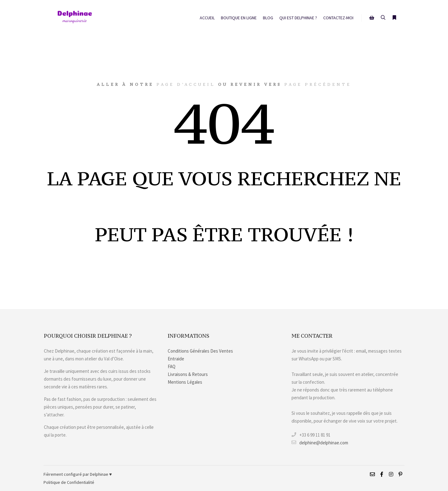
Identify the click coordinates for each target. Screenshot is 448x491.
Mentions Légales (185, 382)
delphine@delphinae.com (320, 442)
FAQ (172, 366)
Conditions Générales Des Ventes (200, 351)
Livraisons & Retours (188, 374)
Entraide (176, 359)
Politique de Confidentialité (69, 482)
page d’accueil (186, 84)
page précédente (318, 84)
